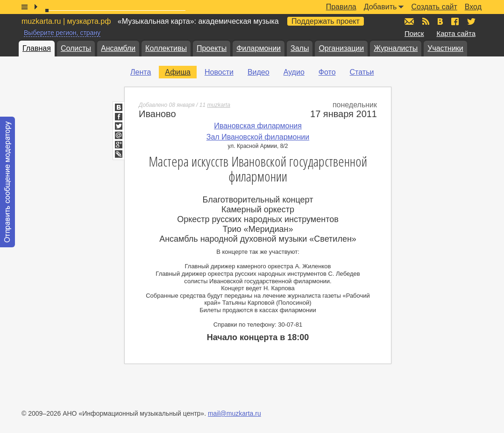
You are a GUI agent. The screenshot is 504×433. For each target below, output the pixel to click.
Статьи (362, 72)
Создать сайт (434, 7)
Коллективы (166, 48)
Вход (473, 7)
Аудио (294, 72)
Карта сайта (456, 33)
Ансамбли (118, 48)
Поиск (414, 33)
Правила (341, 7)
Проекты (212, 48)
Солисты (76, 48)
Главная (37, 48)
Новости (219, 72)
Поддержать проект (326, 21)
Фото (327, 72)
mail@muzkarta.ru (234, 413)
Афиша (178, 72)
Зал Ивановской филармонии (258, 137)
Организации (341, 48)
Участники (445, 48)
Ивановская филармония (258, 126)
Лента (141, 72)
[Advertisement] (448, 206)
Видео (259, 72)
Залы (300, 48)
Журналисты (396, 48)
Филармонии (259, 48)
